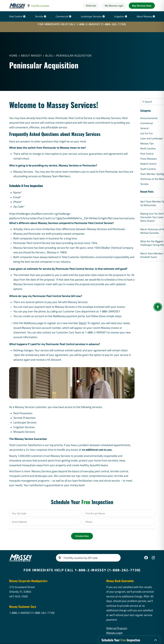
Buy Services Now (142, 6)
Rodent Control (148, 164)
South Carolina (148, 169)
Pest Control (16, 16)
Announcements (149, 118)
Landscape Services (91, 16)
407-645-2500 (19, 596)
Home (13, 56)
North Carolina (148, 148)
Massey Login (114, 633)
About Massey (144, 16)
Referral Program (117, 628)
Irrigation (119, 16)
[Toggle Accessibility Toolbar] (158, 307)
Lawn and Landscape (151, 138)
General (144, 128)
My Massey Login (114, 6)
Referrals (91, 6)
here (83, 323)
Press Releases (149, 159)
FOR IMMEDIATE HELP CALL (82, 24)
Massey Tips (147, 143)
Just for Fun (147, 133)
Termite (39, 16)
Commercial (62, 16)
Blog (49, 56)
